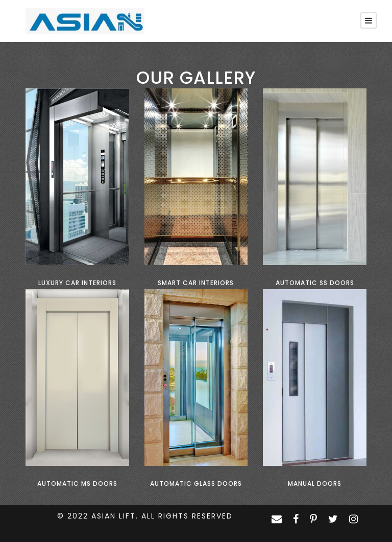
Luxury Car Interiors (77, 283)
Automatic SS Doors (315, 283)
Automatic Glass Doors (196, 484)
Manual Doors (315, 484)
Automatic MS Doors (77, 484)
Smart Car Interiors (196, 283)
